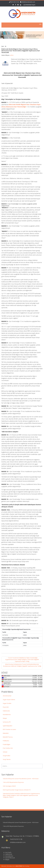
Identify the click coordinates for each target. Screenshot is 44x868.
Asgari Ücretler (7, 703)
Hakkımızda (6, 711)
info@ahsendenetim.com (28, 2)
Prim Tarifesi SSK (8, 748)
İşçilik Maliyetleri (8, 726)
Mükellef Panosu (8, 737)
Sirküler (5, 752)
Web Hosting (26, 866)
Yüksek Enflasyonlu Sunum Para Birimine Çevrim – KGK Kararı (21, 779)
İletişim (5, 718)
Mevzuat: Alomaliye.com (8, 866)
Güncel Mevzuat (8, 858)
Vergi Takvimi (7, 759)
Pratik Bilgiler (7, 744)
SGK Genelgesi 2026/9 (9, 786)
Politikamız (6, 741)
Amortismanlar (7, 696)
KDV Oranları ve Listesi (9, 729)
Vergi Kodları (7, 756)
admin (12, 55)
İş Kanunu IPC (7, 722)
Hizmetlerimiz (7, 714)
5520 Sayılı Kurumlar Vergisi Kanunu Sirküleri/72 (17, 790)
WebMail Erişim (30, 5)
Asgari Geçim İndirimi (9, 700)
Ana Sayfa (6, 852)
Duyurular (6, 707)
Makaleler (6, 733)
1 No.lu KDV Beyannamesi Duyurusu (13, 782)
